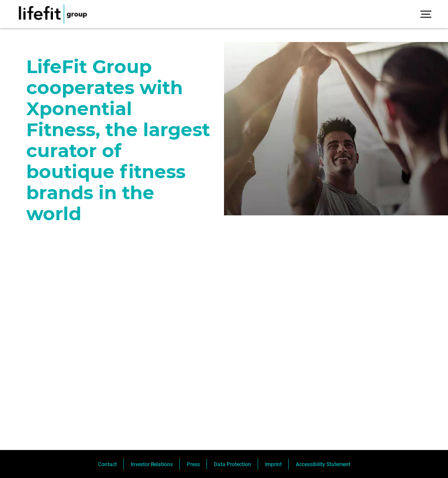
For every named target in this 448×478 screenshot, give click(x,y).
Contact (107, 464)
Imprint (273, 464)
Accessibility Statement (323, 464)
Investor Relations (152, 464)
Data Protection (233, 464)
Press (193, 464)
